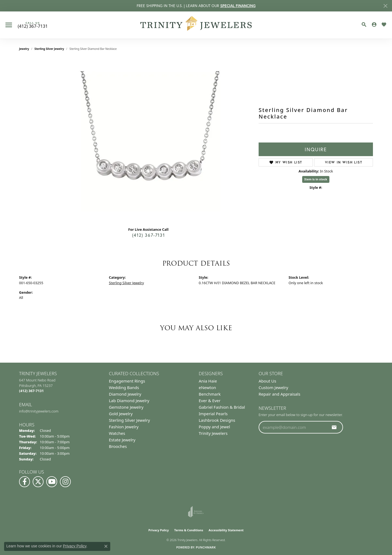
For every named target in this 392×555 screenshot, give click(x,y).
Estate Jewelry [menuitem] (122, 440)
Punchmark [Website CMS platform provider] (206, 547)
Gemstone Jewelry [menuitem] (126, 407)
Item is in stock (316, 179)
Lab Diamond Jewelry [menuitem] (129, 401)
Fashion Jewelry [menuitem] (124, 427)
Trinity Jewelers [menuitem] (213, 433)
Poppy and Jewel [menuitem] (214, 427)
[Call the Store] (31, 391)
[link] (33, 25)
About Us (267, 381)
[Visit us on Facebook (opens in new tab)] (24, 482)
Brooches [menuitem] (118, 446)
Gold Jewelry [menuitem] (121, 414)
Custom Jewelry (273, 387)
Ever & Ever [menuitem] (210, 401)
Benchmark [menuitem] (210, 394)
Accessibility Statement (226, 530)
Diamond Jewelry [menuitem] (125, 394)
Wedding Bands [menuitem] (124, 387)
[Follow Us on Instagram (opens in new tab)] (65, 482)
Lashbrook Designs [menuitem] (217, 420)
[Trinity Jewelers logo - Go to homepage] (196, 25)
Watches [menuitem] (117, 433)
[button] (364, 25)
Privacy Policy (159, 530)
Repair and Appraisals (279, 394)
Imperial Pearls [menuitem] (213, 414)
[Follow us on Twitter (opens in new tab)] (38, 482)
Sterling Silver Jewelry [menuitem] (129, 420)
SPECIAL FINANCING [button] (238, 6)
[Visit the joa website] (196, 512)
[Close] (385, 6)
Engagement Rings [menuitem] (127, 381)
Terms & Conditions (189, 530)
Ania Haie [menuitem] (208, 381)
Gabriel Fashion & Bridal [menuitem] (222, 407)
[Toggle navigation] (9, 25)
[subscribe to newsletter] (334, 427)
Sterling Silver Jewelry (49, 49)
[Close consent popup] (106, 546)
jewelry (24, 49)
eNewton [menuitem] (207, 387)
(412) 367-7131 (148, 235)
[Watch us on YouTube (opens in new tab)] (52, 482)
